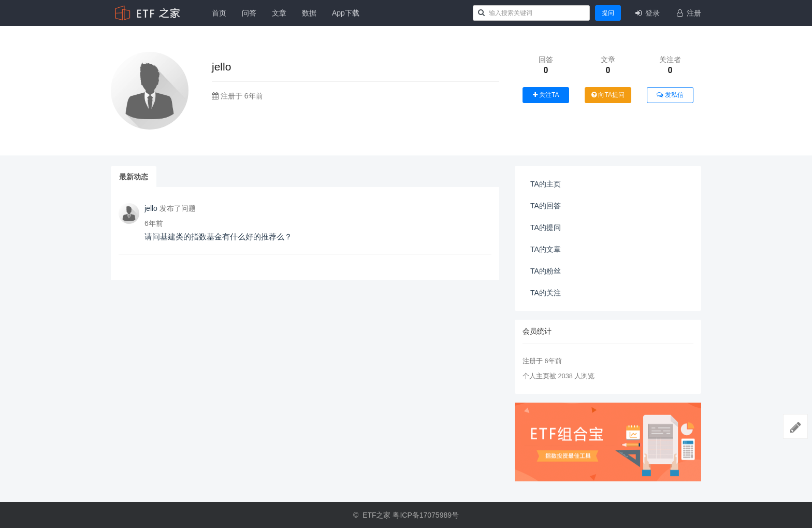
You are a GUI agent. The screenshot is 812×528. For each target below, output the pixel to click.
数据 (309, 13)
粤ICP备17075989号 (426, 515)
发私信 (670, 95)
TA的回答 (546, 206)
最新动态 (134, 177)
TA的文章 (546, 249)
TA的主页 (546, 184)
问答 (249, 13)
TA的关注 (546, 293)
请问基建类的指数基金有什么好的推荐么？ (218, 237)
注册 (688, 13)
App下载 (346, 13)
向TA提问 (608, 95)
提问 (608, 13)
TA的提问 (546, 227)
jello (151, 208)
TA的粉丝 (546, 271)
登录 (647, 13)
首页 (219, 13)
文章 (279, 13)
